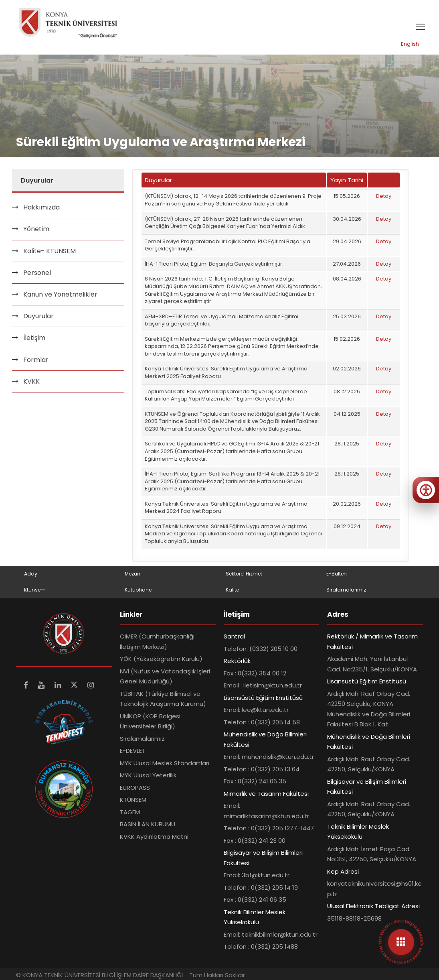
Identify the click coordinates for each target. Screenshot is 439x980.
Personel (37, 273)
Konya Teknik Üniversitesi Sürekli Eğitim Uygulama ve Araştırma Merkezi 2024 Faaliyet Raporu (226, 508)
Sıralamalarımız (346, 590)
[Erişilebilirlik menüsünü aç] (426, 490)
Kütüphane (138, 590)
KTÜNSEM (133, 800)
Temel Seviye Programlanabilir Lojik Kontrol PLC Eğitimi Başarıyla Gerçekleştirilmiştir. (228, 245)
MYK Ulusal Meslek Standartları (165, 763)
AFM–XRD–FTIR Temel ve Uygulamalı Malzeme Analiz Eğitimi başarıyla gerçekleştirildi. (222, 320)
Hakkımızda (41, 207)
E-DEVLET (133, 751)
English (410, 44)
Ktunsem (35, 590)
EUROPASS (135, 788)
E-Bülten (337, 574)
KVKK (31, 381)
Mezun (133, 574)
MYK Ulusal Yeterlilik (148, 775)
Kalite (232, 590)
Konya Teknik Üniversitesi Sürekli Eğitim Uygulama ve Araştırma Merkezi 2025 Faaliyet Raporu (226, 372)
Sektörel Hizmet (244, 574)
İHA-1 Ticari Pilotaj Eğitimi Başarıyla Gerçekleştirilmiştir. (214, 264)
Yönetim (36, 229)
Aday (31, 574)
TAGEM (130, 812)
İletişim (34, 338)
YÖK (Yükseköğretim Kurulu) (161, 659)
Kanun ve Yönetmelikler (60, 294)
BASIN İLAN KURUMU (148, 824)
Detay (384, 196)
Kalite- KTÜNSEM (50, 251)
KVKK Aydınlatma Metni (154, 837)
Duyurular (38, 316)
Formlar (36, 360)
